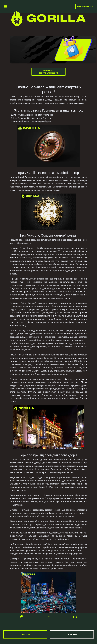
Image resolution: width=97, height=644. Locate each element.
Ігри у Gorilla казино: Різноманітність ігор (33, 115)
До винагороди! (85, 6)
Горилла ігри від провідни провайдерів (32, 121)
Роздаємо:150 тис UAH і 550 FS (48, 72)
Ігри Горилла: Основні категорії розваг (32, 118)
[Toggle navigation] (5, 6)
